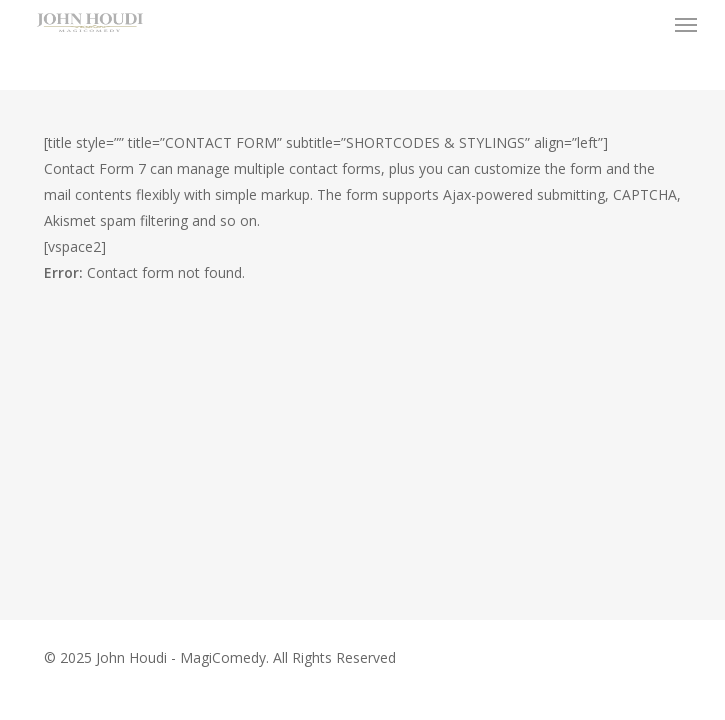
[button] (686, 24)
